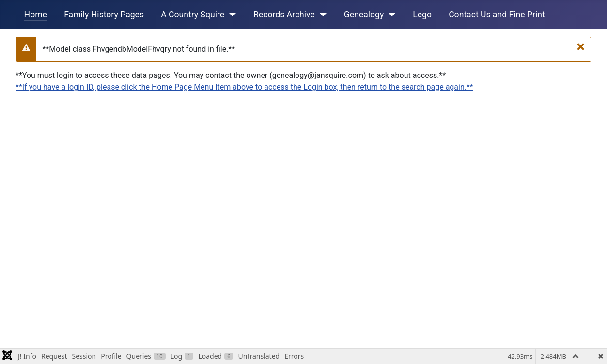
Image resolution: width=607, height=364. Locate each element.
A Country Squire (193, 15)
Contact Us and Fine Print (497, 15)
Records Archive (284, 15)
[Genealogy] (390, 15)
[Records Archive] (321, 15)
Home (36, 15)
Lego (422, 15)
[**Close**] (581, 46)
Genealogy (364, 15)
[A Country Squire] (230, 15)
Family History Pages (104, 15)
